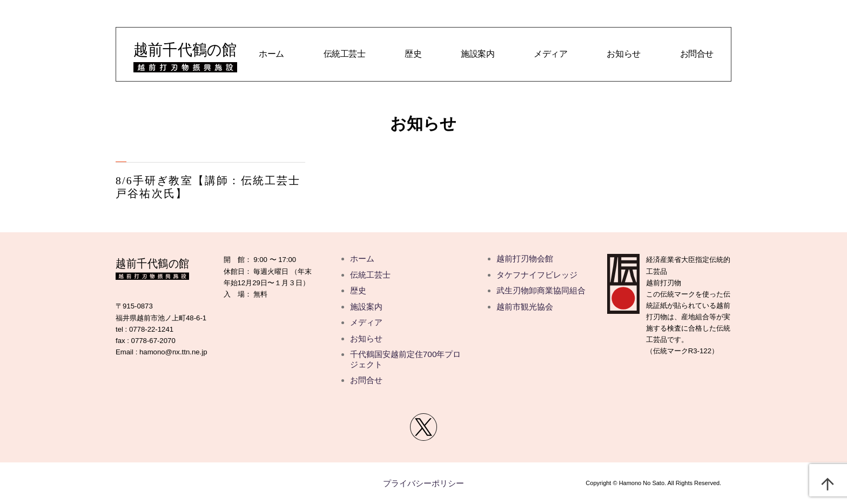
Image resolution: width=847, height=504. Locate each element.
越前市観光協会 (525, 307)
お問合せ (697, 54)
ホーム (271, 54)
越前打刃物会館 (525, 258)
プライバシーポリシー (423, 483)
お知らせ (623, 54)
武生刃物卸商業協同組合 (541, 290)
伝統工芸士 (345, 54)
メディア (550, 54)
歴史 (413, 54)
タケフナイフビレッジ (537, 275)
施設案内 (478, 54)
